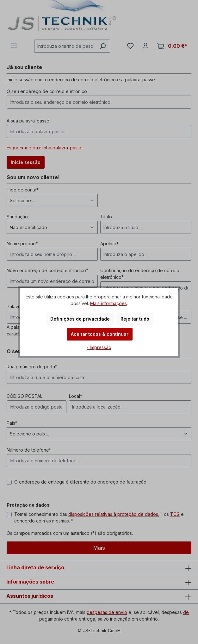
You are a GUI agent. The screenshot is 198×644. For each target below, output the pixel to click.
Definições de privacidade (80, 319)
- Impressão (99, 347)
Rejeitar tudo (135, 319)
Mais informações (108, 303)
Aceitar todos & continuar (100, 334)
